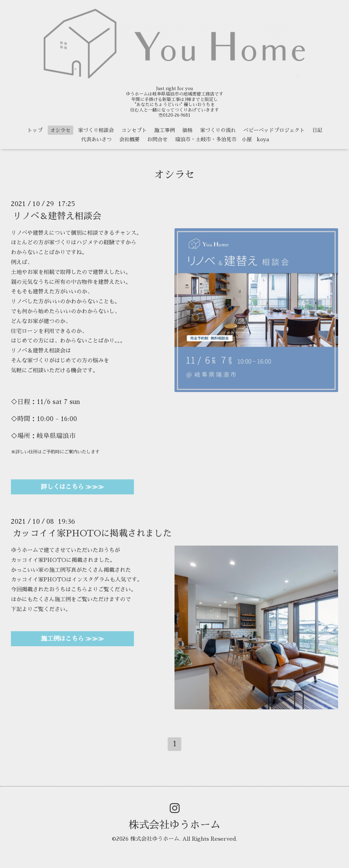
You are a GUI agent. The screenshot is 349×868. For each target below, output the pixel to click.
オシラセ (60, 130)
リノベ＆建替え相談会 (57, 216)
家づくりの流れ (218, 130)
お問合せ (157, 139)
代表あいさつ (96, 139)
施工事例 (165, 130)
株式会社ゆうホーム (174, 825)
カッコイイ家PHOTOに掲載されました (92, 533)
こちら (79, 590)
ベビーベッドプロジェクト (274, 130)
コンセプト (134, 130)
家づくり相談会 (96, 130)
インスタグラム (91, 580)
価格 (187, 130)
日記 (317, 130)
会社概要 (130, 139)
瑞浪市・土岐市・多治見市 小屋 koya (222, 139)
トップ (35, 130)
